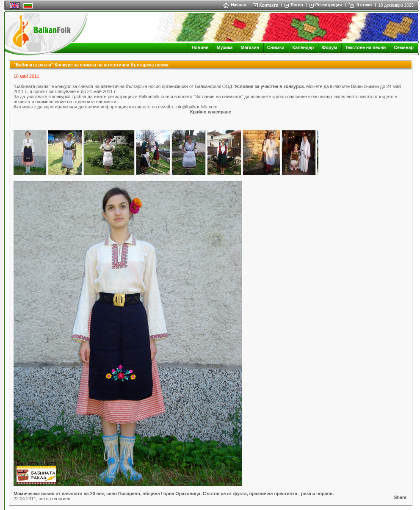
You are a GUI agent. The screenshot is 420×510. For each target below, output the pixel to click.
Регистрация (329, 5)
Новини (200, 47)
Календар (303, 47)
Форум (329, 47)
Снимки (276, 47)
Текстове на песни (365, 47)
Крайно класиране (211, 112)
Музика (225, 47)
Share (400, 497)
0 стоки (364, 5)
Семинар (404, 47)
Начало (235, 5)
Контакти (269, 5)
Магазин (250, 47)
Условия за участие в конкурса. (270, 86)
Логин (297, 5)
